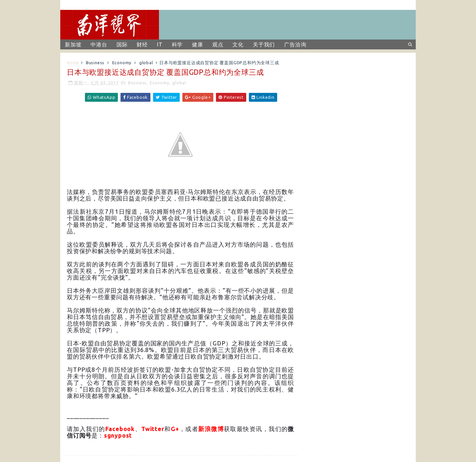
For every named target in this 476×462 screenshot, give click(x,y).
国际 (122, 44)
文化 (238, 44)
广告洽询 (295, 44)
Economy (122, 63)
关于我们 (264, 44)
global (146, 63)
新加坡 (73, 44)
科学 (177, 44)
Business (95, 63)
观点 (218, 44)
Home (73, 63)
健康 (198, 44)
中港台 (99, 44)
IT (160, 44)
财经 (142, 44)
